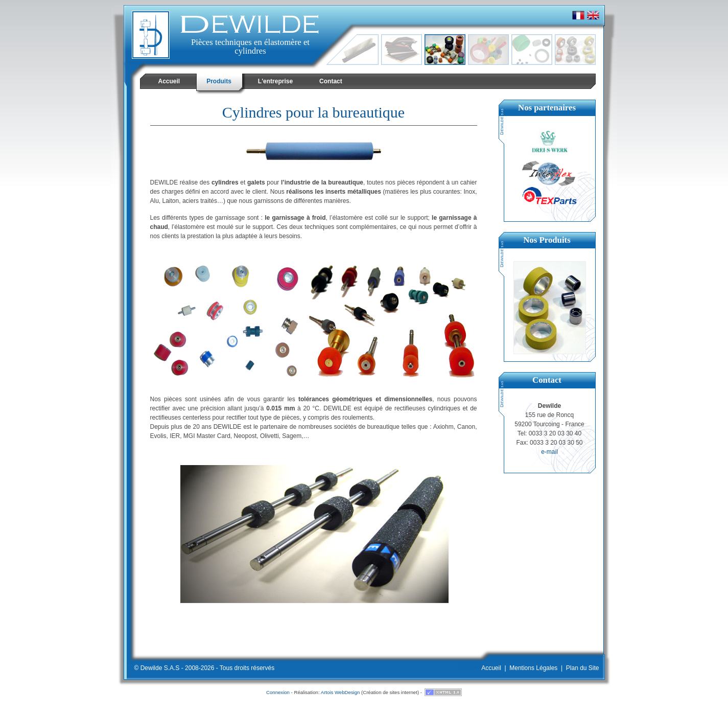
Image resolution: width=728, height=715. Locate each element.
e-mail (549, 452)
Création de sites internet (390, 692)
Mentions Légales (533, 668)
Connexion (278, 692)
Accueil (491, 668)
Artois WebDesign (340, 692)
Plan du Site (583, 668)
